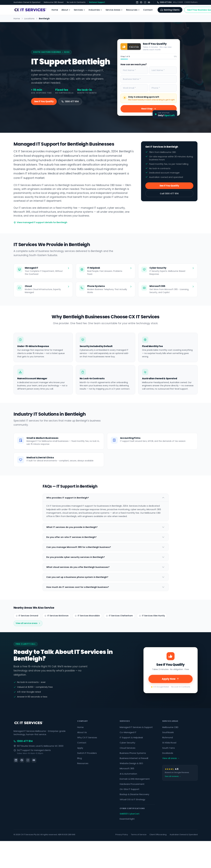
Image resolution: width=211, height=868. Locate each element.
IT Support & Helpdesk (131, 737)
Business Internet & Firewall (134, 758)
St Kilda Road (169, 743)
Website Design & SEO (131, 763)
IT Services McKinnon (56, 616)
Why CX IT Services (87, 737)
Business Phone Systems (133, 753)
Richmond (168, 737)
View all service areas (28, 623)
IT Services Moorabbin (87, 616)
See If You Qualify (44, 101)
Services (79, 10)
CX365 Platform (191, 2)
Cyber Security (127, 743)
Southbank (168, 732)
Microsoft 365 (127, 768)
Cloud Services (128, 748)
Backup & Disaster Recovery (134, 794)
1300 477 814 (164, 2)
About (66, 10)
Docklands (168, 753)
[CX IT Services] (28, 723)
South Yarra (168, 748)
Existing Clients (170, 10)
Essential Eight (127, 819)
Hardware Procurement (132, 784)
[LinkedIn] (137, 2)
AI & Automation (128, 774)
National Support (97, 2)
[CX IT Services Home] (30, 10)
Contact (148, 10)
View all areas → (171, 758)
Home (55, 10)
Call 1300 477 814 (169, 193)
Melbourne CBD (170, 727)
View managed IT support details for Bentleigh (40, 222)
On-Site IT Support (130, 789)
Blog (79, 758)
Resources (133, 10)
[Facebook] (141, 2)
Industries (95, 10)
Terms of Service (139, 835)
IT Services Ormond (27, 616)
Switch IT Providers (87, 753)
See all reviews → (173, 776)
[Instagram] (145, 2)
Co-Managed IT (128, 732)
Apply (80, 748)
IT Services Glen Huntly (152, 616)
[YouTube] (149, 2)
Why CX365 (178, 2)
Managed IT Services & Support (136, 727)
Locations (29, 18)
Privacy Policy (122, 835)
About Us (82, 732)
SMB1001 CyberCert (130, 814)
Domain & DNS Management (135, 779)
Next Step (149, 109)
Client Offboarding (158, 835)
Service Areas (114, 10)
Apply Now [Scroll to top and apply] (170, 679)
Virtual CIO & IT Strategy (132, 799)
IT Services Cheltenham (119, 616)
